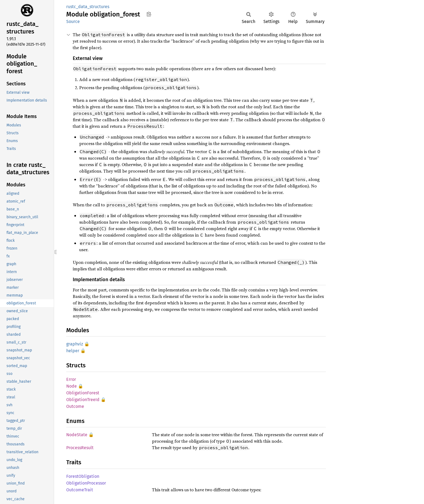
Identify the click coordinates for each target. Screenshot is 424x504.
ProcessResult (80, 448)
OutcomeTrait (80, 490)
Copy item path (149, 14)
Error (71, 379)
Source (73, 21)
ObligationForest (83, 393)
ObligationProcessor (86, 483)
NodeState (77, 435)
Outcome (75, 406)
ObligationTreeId (83, 400)
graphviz (75, 344)
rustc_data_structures (88, 7)
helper (73, 351)
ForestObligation (83, 476)
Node (72, 386)
